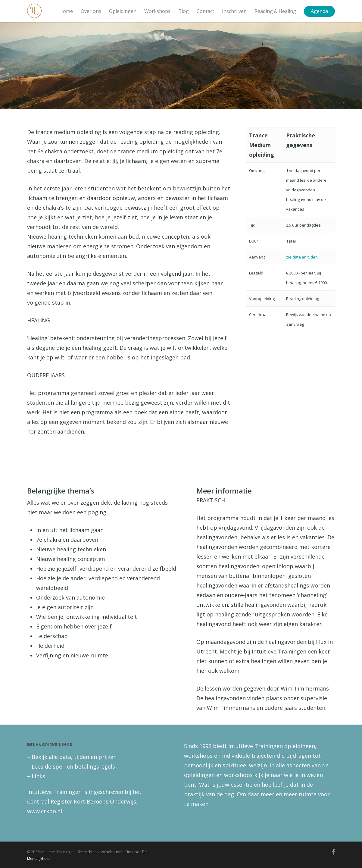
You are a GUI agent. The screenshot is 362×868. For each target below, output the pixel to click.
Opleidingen (123, 11)
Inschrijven (234, 11)
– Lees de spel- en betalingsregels (71, 766)
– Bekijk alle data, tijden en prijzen (72, 757)
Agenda (319, 11)
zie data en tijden (302, 257)
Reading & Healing (275, 11)
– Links (36, 776)
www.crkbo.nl (45, 811)
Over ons (91, 11)
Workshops (157, 11)
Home (66, 11)
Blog (184, 11)
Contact (205, 11)
